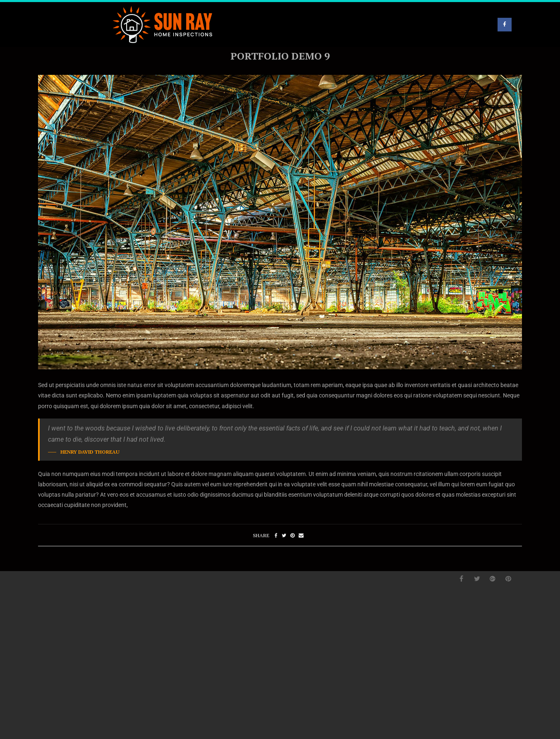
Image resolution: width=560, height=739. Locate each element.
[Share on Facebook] (276, 536)
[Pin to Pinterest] (292, 536)
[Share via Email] (301, 536)
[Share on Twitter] (284, 536)
